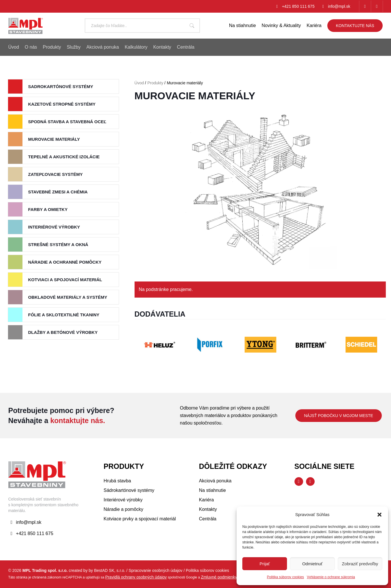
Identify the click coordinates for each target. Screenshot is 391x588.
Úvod (139, 83)
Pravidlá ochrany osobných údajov (136, 577)
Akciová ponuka (215, 481)
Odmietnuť (312, 564)
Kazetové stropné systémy (62, 104)
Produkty (155, 83)
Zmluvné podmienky (219, 577)
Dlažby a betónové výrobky (63, 332)
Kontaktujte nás (355, 26)
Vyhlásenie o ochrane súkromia (331, 577)
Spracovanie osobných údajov (155, 570)
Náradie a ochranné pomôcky (65, 262)
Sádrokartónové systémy (129, 490)
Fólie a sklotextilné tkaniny (64, 315)
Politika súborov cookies (285, 577)
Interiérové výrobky (54, 227)
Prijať (265, 564)
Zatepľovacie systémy (55, 174)
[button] (379, 515)
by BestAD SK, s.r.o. (107, 570)
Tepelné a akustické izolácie (64, 157)
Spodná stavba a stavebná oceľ (67, 122)
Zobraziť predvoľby (360, 564)
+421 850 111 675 (298, 6)
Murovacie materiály (54, 139)
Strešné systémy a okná (58, 244)
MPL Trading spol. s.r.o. (45, 570)
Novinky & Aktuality (281, 25)
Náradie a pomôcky (124, 509)
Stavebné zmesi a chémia (58, 192)
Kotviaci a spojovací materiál (65, 280)
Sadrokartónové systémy (61, 86)
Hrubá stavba (117, 481)
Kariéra (314, 25)
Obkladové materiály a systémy (68, 297)
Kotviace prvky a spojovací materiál (140, 519)
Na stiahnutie (242, 25)
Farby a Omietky (48, 209)
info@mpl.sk (339, 6)
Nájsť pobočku (339, 416)
